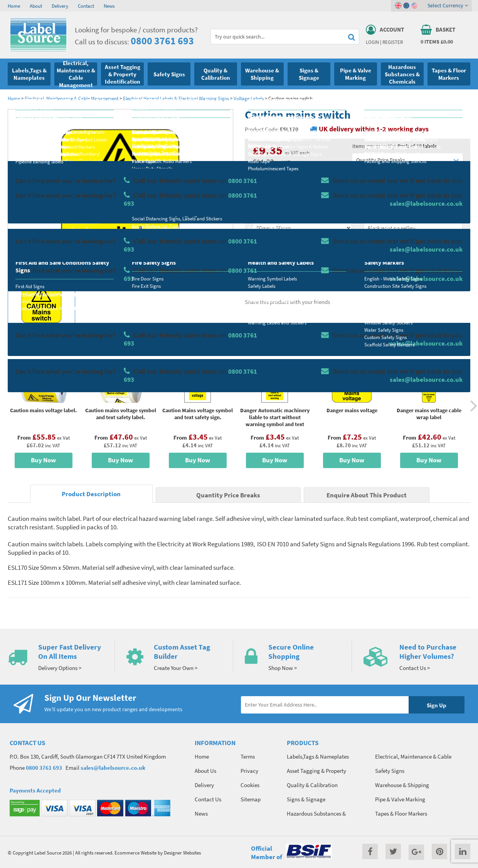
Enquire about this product (413, 274)
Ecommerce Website (135, 853)
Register (393, 42)
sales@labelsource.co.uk (113, 768)
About (36, 6)
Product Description (91, 494)
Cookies (250, 785)
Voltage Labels (249, 98)
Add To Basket (413, 259)
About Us (205, 771)
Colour (372, 214)
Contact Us (208, 799)
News (109, 6)
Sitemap (251, 799)
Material (262, 184)
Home (14, 6)
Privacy (249, 771)
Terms (248, 756)
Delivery (60, 6)
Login (372, 42)
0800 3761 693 (162, 41)
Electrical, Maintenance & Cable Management (72, 98)
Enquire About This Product (367, 495)
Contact (86, 6)
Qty (257, 245)
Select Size (265, 214)
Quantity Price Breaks (407, 160)
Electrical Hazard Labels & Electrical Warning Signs (176, 98)
